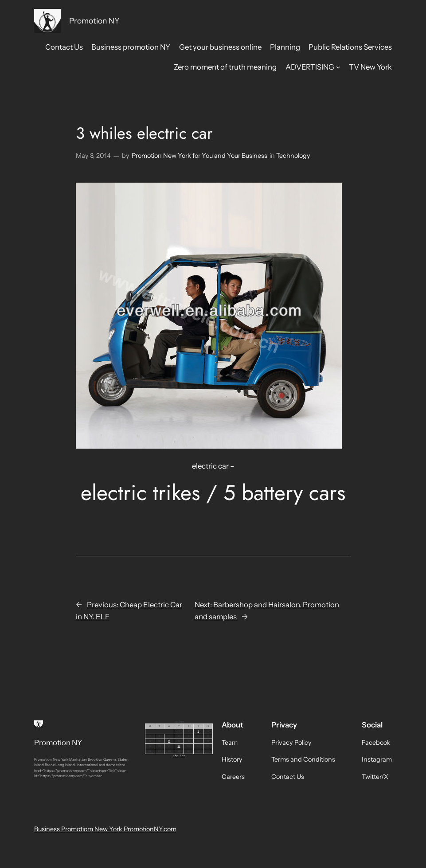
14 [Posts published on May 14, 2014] (169, 741)
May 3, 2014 (93, 156)
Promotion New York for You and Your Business (199, 156)
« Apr (176, 755)
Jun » (182, 755)
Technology (293, 156)
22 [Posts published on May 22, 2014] (179, 746)
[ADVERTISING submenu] (338, 67)
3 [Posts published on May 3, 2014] (198, 731)
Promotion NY (94, 21)
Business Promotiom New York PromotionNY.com (105, 829)
